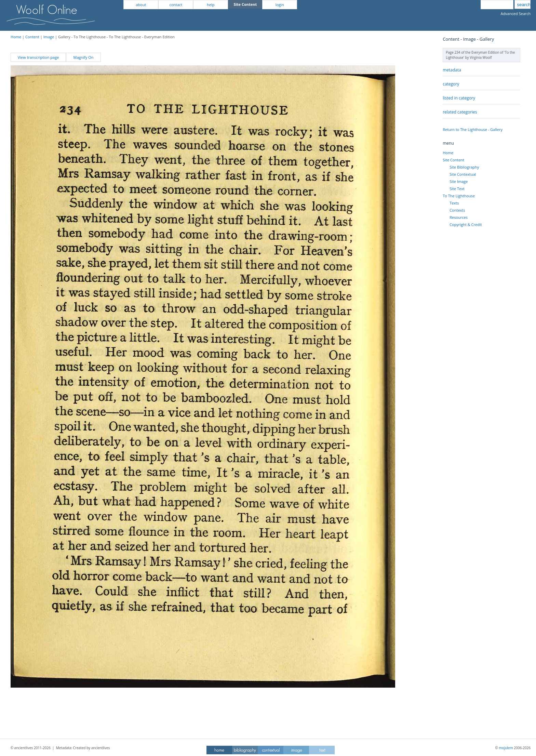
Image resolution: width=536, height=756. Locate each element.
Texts (454, 203)
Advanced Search (515, 14)
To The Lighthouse (459, 196)
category (451, 84)
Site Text (457, 189)
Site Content (453, 160)
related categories (460, 112)
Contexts (457, 210)
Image (49, 37)
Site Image (459, 181)
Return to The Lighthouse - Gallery (473, 129)
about (141, 5)
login (280, 5)
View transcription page (38, 57)
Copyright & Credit (466, 224)
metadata (452, 70)
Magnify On (84, 57)
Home (16, 37)
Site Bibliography (464, 167)
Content (32, 37)
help (211, 5)
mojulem (506, 748)
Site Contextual (463, 174)
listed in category (459, 98)
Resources (459, 217)
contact (176, 5)
